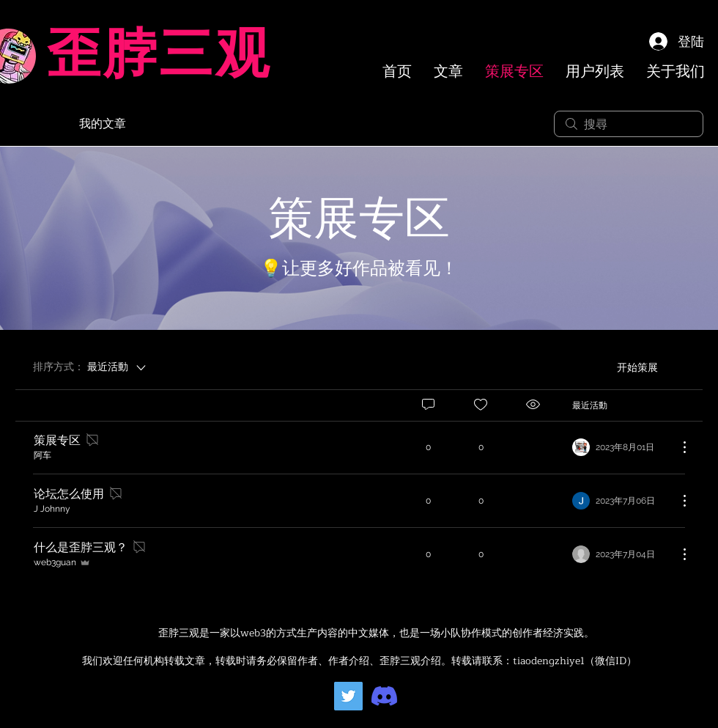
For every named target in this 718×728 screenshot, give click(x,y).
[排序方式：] (90, 367)
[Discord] (384, 696)
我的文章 (103, 124)
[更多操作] (677, 447)
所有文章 (38, 124)
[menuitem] (522, 367)
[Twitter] (348, 696)
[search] (629, 124)
